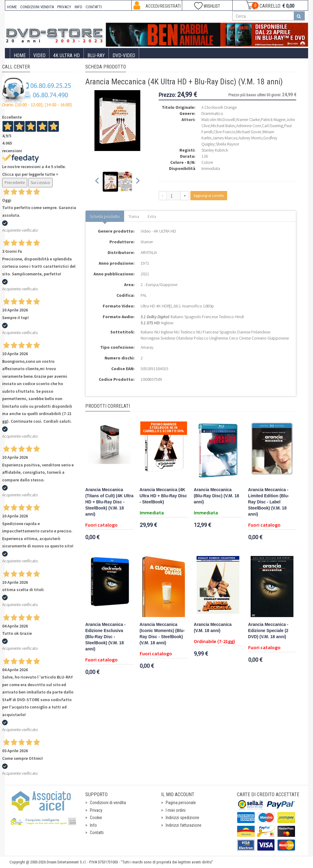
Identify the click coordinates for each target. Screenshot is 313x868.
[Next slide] (137, 182)
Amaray (147, 347)
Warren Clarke (248, 120)
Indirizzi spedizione (182, 818)
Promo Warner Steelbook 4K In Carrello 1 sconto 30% (164, 428)
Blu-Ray (96, 55)
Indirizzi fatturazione (184, 825)
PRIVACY (64, 7)
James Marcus (225, 138)
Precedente (15, 182)
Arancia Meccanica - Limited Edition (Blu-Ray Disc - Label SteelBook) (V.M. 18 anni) (269, 502)
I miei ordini (176, 810)
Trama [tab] (134, 216)
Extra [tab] (152, 216)
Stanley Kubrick (215, 150)
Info (93, 825)
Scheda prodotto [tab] (105, 216)
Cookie (96, 818)
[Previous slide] (97, 182)
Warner (147, 242)
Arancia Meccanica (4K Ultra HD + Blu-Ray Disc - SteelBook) (163, 496)
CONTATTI (94, 7)
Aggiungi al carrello (209, 195)
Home (20, 55)
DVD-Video (124, 55)
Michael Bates (223, 126)
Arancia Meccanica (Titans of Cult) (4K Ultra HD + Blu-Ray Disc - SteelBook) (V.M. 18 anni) (109, 502)
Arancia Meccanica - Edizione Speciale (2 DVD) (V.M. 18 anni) (268, 631)
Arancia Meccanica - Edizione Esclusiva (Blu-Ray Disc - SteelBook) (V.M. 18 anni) (105, 637)
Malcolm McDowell (218, 120)
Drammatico (212, 113)
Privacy (96, 810)
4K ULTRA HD (66, 55)
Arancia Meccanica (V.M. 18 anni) (213, 628)
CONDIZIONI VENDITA (37, 7)
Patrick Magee (273, 120)
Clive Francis (224, 132)
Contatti (97, 833)
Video (39, 55)
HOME (12, 7)
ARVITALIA (149, 252)
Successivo (40, 182)
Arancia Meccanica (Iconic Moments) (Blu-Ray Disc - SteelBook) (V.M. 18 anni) (162, 634)
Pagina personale (181, 803)
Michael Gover (249, 132)
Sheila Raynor (227, 144)
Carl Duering (272, 126)
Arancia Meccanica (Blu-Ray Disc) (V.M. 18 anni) (216, 496)
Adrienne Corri (249, 126)
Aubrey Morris (250, 138)
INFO (78, 7)
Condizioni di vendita (108, 803)
